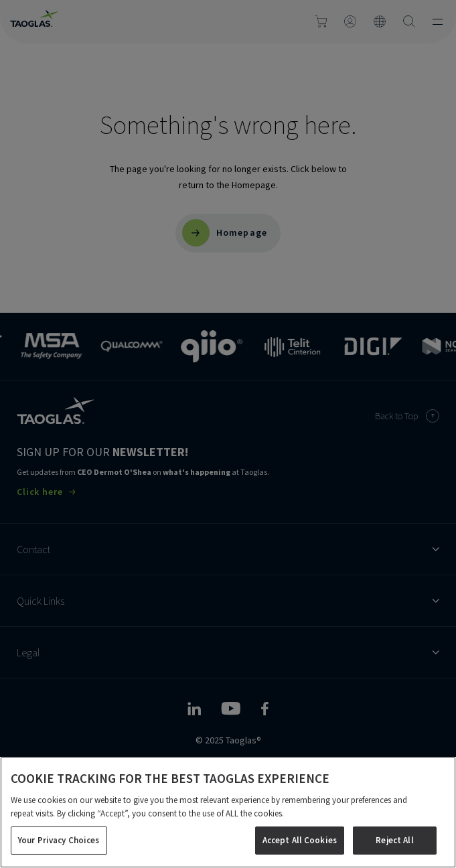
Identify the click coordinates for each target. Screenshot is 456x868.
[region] (228, 812)
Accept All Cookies (300, 840)
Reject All (394, 840)
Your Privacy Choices (59, 840)
